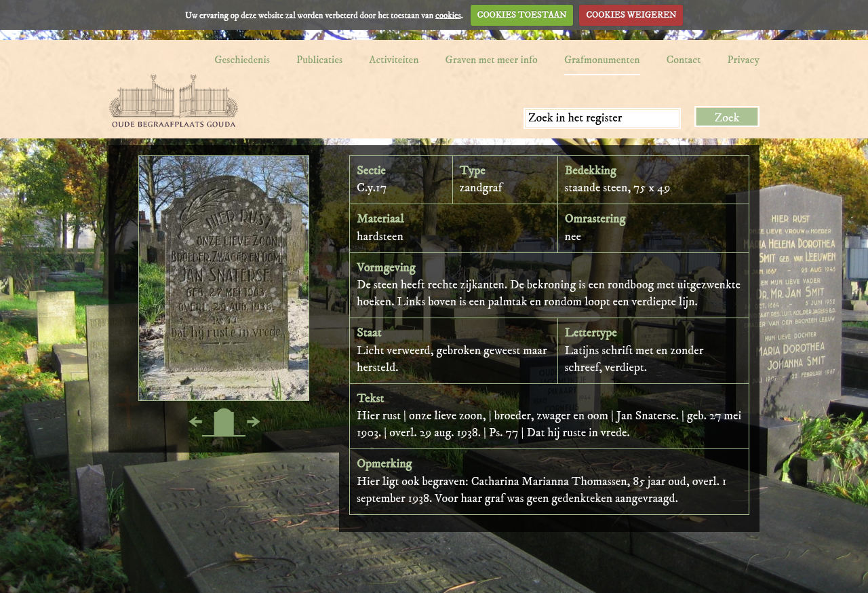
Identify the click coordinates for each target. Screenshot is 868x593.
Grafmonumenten (602, 60)
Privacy (743, 60)
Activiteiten (394, 60)
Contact (684, 60)
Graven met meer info (492, 60)
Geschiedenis (242, 60)
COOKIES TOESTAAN (522, 15)
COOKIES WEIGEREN (631, 15)
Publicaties (319, 60)
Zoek (727, 118)
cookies (448, 15)
